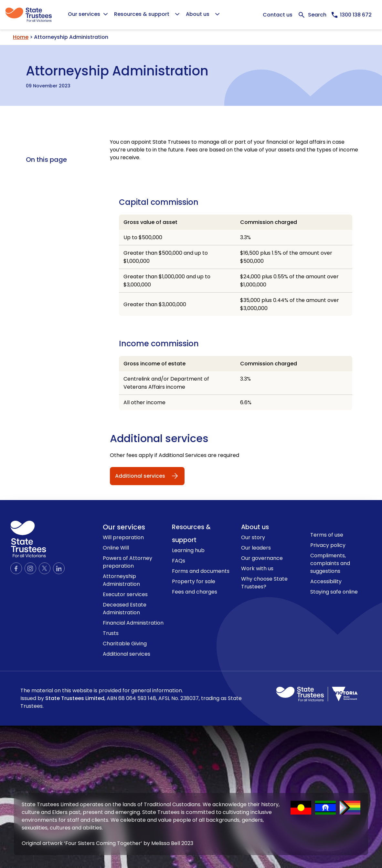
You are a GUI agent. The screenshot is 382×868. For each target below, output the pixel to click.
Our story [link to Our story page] (253, 537)
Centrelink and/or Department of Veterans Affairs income (166, 383)
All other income (144, 402)
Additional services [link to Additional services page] (127, 654)
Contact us (278, 15)
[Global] (191, 15)
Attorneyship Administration (117, 70)
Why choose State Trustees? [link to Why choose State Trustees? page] (264, 583)
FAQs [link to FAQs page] (179, 561)
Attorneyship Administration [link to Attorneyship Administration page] (121, 580)
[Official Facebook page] (16, 568)
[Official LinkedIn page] (59, 568)
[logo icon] (28, 539)
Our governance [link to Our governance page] (262, 558)
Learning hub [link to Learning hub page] (188, 550)
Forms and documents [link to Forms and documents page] (201, 571)
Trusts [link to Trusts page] (111, 633)
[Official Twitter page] (45, 568)
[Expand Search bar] (312, 15)
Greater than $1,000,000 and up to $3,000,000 (167, 281)
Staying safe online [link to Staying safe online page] (334, 592)
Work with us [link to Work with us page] (257, 568)
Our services (124, 527)
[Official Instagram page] (30, 568)
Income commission (159, 344)
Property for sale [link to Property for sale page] (194, 581)
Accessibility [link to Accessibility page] (326, 581)
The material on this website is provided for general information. (131, 698)
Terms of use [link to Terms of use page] (327, 535)
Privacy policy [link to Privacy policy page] (328, 545)
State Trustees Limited (75, 698)
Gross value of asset (150, 222)
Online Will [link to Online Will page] (116, 548)
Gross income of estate (154, 364)
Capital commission (159, 202)
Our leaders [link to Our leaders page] (256, 548)
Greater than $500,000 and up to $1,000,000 (166, 257)
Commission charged (269, 222)
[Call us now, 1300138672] (352, 15)
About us (255, 527)
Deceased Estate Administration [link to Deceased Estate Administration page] (125, 609)
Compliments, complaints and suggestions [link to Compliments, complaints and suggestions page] (330, 563)
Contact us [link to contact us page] (329, 526)
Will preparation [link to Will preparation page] (123, 537)
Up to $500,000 (143, 237)
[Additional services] (147, 476)
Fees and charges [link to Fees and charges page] (195, 592)
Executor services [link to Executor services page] (125, 594)
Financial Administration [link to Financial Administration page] (133, 623)
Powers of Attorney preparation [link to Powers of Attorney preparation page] (127, 562)
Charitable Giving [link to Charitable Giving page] (125, 644)
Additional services (159, 438)
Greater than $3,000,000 (155, 304)
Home (21, 37)
